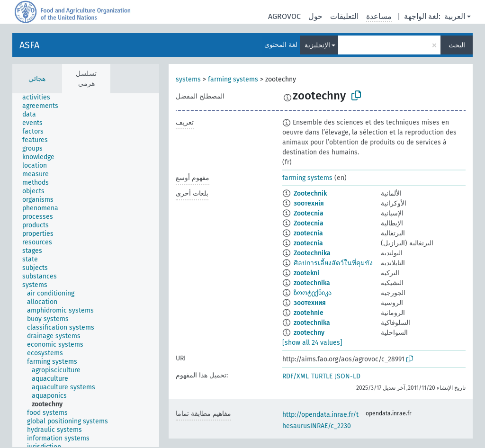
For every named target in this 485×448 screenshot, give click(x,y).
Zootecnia (309, 213)
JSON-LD (348, 376)
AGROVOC (284, 16)
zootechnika (312, 283)
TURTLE (322, 376)
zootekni (306, 273)
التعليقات (344, 16)
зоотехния (310, 303)
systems (188, 79)
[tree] (86, 270)
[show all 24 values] (312, 343)
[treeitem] (40, 98)
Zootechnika (312, 253)
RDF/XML (296, 376)
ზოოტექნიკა (313, 293)
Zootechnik (310, 193)
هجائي (37, 79)
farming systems (233, 79)
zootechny (309, 333)
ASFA (29, 45)
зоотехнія (309, 203)
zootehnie (309, 313)
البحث (457, 45)
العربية (455, 16)
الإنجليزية (317, 45)
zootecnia (308, 233)
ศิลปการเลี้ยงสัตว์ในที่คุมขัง (333, 263)
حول (315, 16)
